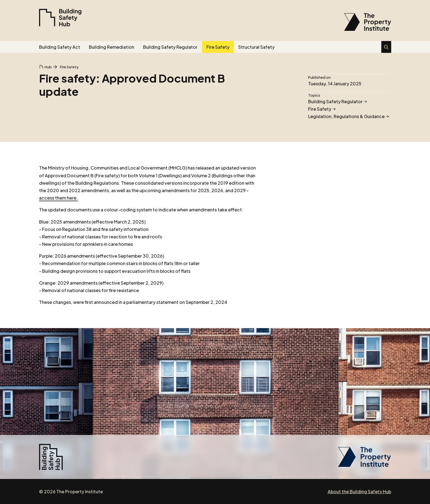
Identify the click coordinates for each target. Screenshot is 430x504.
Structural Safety (256, 47)
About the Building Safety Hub (359, 491)
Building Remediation (112, 47)
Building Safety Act (60, 47)
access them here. (58, 198)
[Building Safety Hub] (60, 18)
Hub (48, 67)
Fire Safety (218, 47)
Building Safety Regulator (170, 47)
